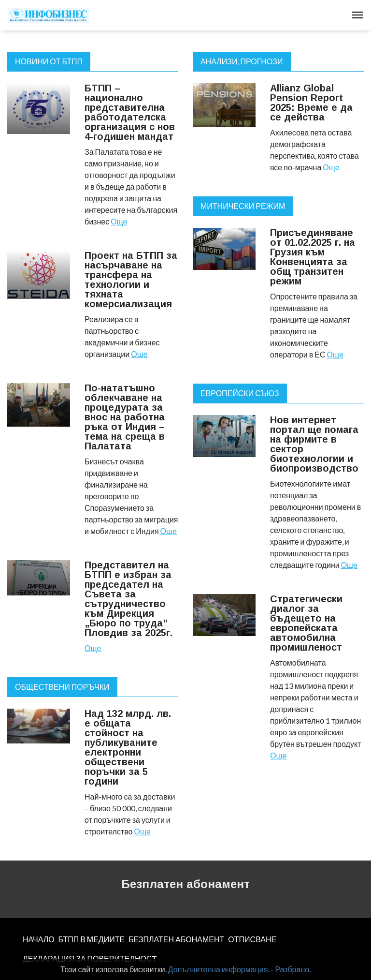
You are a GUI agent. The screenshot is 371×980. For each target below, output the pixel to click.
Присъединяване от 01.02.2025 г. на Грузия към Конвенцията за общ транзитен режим (313, 257)
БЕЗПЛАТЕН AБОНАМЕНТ (176, 939)
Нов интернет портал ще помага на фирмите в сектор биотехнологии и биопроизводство (314, 444)
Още (119, 221)
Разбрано (292, 969)
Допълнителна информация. (219, 969)
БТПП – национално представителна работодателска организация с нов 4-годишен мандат (130, 112)
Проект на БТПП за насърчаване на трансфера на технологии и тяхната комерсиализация (131, 280)
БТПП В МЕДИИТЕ (92, 939)
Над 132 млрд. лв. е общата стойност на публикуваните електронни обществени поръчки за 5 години (128, 747)
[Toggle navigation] (357, 15)
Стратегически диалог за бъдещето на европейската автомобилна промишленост (306, 623)
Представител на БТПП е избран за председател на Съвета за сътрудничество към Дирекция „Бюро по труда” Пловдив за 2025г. (128, 599)
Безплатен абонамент (185, 884)
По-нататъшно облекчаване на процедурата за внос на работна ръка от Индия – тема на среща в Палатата (125, 417)
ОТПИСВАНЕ (252, 939)
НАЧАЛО (39, 939)
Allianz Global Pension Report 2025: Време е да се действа (311, 103)
